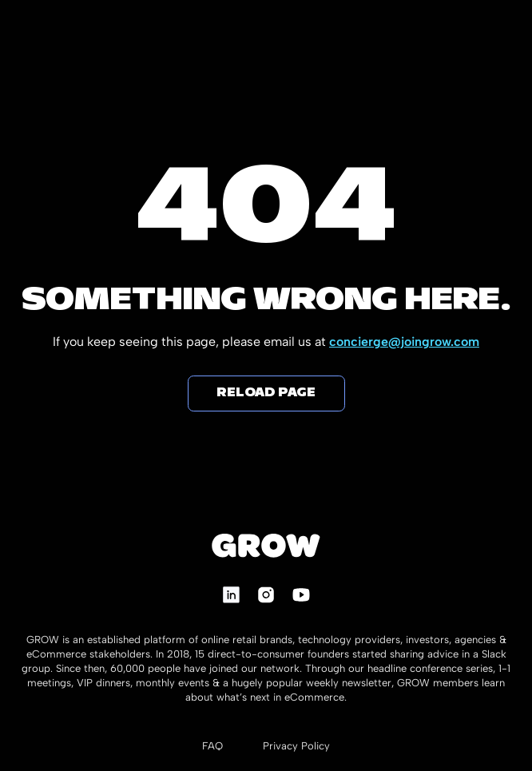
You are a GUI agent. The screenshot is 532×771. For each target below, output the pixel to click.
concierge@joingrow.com (404, 342)
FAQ (212, 746)
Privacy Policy (296, 746)
